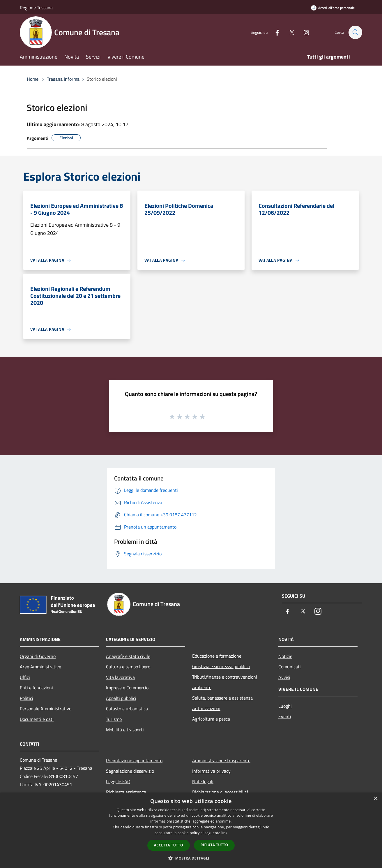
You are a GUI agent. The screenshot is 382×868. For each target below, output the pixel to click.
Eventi (285, 716)
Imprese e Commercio (127, 688)
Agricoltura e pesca (211, 719)
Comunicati (290, 667)
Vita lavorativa (120, 677)
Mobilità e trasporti (125, 730)
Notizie (285, 656)
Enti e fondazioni (36, 688)
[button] (191, 858)
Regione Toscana (36, 8)
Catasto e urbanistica (127, 709)
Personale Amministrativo (46, 709)
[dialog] (191, 830)
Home (33, 79)
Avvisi (284, 677)
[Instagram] (303, 32)
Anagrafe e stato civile (128, 656)
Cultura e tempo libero (128, 667)
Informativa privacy (211, 771)
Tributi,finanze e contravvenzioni (225, 677)
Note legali (203, 781)
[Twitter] (289, 32)
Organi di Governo (38, 656)
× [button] (375, 799)
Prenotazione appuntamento (134, 760)
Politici (26, 698)
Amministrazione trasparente (221, 760)
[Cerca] (355, 32)
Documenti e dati (37, 719)
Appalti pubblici (121, 698)
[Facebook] (274, 32)
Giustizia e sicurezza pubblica (221, 666)
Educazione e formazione (217, 656)
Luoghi (285, 706)
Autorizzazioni (206, 708)
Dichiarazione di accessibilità (220, 792)
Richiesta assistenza (126, 792)
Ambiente (202, 687)
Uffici (25, 677)
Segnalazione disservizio (130, 771)
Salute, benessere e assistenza (222, 698)
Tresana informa (63, 79)
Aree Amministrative (40, 667)
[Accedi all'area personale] (333, 8)
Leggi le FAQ (118, 781)
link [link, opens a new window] (224, 833)
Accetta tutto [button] (169, 845)
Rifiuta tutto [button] (214, 845)
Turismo (114, 719)
